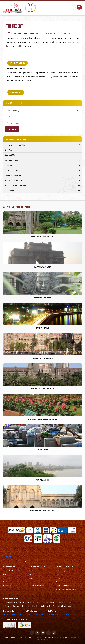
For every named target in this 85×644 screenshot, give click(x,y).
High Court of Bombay (43, 389)
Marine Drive (43, 328)
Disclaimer (10, 190)
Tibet (32, 582)
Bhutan (32, 571)
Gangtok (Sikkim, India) (62, 606)
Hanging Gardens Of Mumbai (42, 419)
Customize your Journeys (65, 571)
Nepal (32, 574)
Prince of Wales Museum (42, 237)
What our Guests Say (14, 180)
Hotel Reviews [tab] (16, 92)
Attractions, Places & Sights (66, 589)
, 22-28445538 (64, 33)
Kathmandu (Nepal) (30, 606)
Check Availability (62, 585)
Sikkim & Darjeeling (37, 585)
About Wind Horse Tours (16, 145)
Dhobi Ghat (42, 450)
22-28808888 (51, 33)
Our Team (9, 150)
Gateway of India (43, 267)
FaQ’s (58, 578)
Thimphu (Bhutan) (12, 606)
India (31, 578)
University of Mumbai (43, 358)
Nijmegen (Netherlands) (31, 603)
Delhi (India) (45, 606)
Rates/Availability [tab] (18, 63)
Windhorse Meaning (14, 160)
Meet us (8, 165)
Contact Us (10, 155)
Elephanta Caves (43, 297)
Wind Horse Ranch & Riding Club (8, 553)
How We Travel (12, 170)
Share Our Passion (13, 175)
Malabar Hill (43, 480)
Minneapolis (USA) (12, 603)
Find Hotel (12, 129)
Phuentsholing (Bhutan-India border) (58, 603)
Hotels (58, 582)
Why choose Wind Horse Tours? (19, 185)
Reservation (60, 574)
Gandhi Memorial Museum (42, 510)
